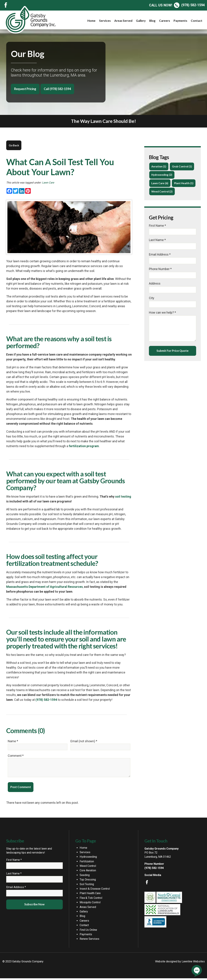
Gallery (141, 21)
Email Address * (160, 254)
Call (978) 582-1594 (57, 89)
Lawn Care (48, 183)
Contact (197, 21)
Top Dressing (88, 881)
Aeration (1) (159, 166)
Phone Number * (160, 269)
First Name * (157, 226)
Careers (165, 21)
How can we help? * (162, 312)
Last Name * (157, 240)
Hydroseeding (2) (162, 175)
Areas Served (123, 21)
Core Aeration (88, 872)
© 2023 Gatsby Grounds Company (23, 963)
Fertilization (87, 863)
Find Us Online (88, 932)
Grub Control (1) (182, 166)
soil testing (123, 496)
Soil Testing (87, 886)
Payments (180, 21)
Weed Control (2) (162, 191)
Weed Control (88, 868)
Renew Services (89, 941)
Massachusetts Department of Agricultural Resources (44, 587)
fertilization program (84, 446)
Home (91, 21)
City (152, 298)
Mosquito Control (90, 904)
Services (105, 21)
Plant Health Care (90, 895)
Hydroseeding (88, 858)
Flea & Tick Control (91, 900)
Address (155, 283)
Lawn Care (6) (160, 183)
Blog (152, 21)
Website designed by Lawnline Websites (180, 963)
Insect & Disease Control (95, 890)
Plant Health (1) (184, 183)
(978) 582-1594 (177, 5)
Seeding (85, 877)
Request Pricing (25, 89)
